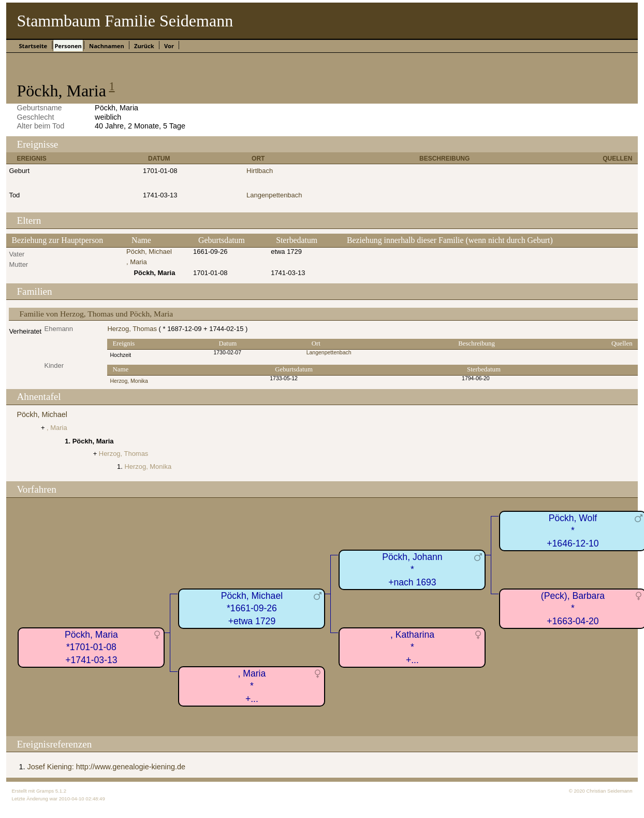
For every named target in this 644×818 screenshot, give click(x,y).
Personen (68, 46)
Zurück (144, 46)
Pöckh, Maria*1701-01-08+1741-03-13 (91, 647)
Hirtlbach (260, 171)
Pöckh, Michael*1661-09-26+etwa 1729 (252, 608)
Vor (169, 46)
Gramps (45, 791)
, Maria (137, 262)
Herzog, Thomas (132, 329)
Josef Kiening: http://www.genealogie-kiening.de (106, 767)
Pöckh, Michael (149, 252)
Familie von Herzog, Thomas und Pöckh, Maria (96, 314)
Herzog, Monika (129, 381)
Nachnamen (107, 46)
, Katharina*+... (412, 647)
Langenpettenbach (274, 195)
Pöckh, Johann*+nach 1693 (412, 570)
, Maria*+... (252, 686)
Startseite (33, 46)
